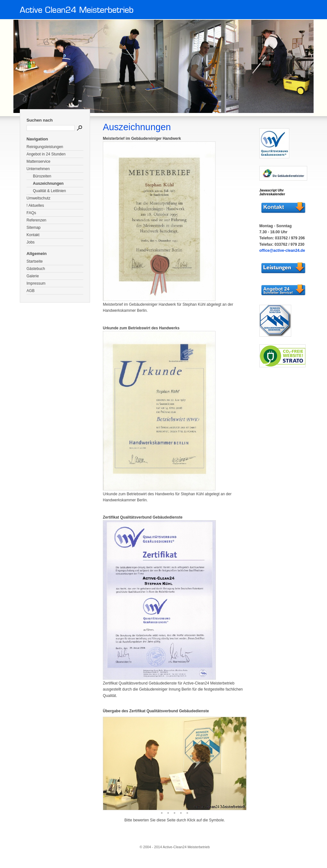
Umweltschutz (38, 198)
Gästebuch (36, 269)
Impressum (36, 283)
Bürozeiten (42, 176)
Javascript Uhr (271, 190)
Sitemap (34, 228)
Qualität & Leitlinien (49, 191)
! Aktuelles (35, 206)
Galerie (33, 276)
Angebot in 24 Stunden (46, 154)
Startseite (35, 261)
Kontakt (33, 235)
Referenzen (36, 220)
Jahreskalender (272, 194)
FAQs (31, 213)
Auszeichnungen (48, 183)
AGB (30, 291)
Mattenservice (38, 161)
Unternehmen (38, 169)
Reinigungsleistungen (45, 147)
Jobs (30, 242)
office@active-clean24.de (282, 251)
